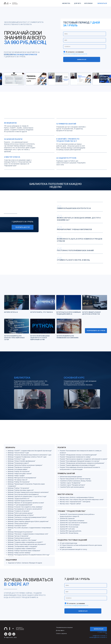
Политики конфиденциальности (75, 54)
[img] (6, 634)
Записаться (82, 60)
